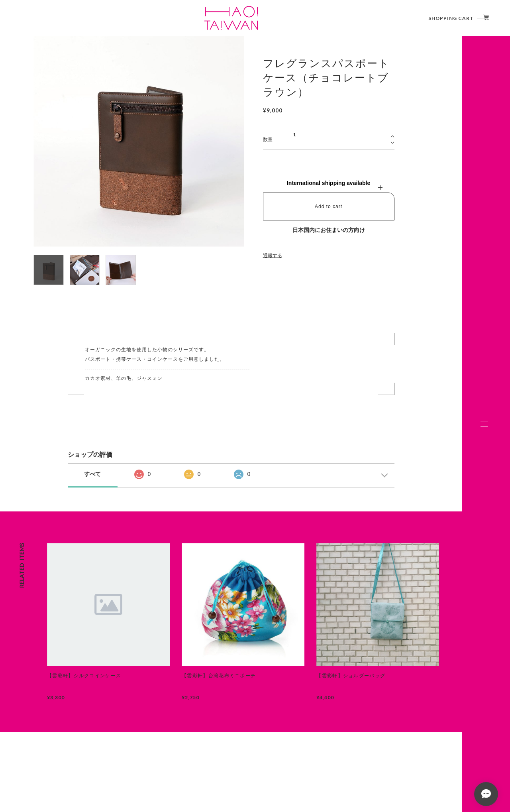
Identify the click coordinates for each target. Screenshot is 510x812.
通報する (273, 256)
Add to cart (329, 206)
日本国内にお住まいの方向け (329, 230)
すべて (92, 474)
